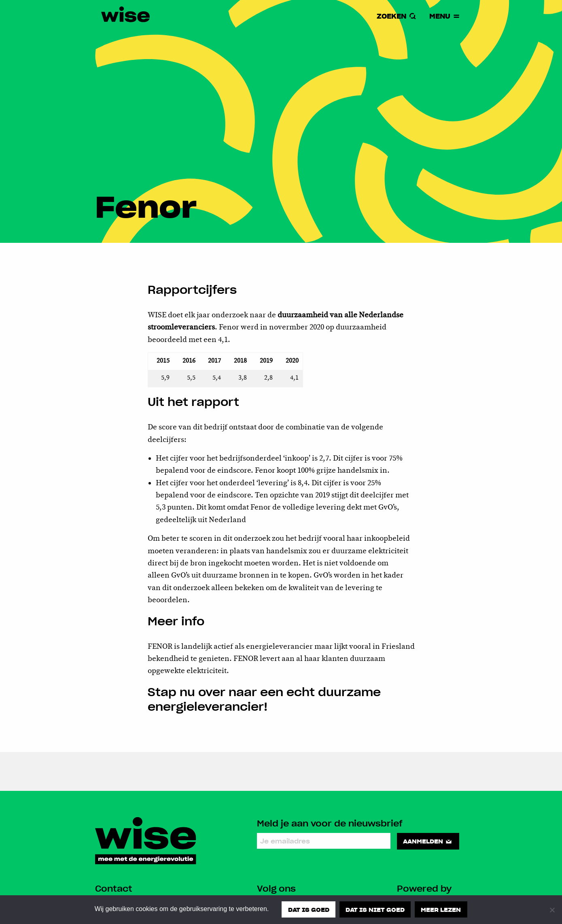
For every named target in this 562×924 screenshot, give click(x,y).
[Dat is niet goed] (552, 910)
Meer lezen (441, 909)
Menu (445, 16)
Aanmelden (428, 841)
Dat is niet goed (375, 909)
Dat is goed (308, 909)
